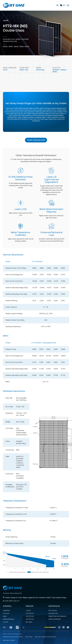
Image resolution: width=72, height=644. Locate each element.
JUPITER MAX (30, 616)
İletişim (6, 622)
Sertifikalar (53, 611)
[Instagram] (59, 627)
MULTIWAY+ (29, 622)
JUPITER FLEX (30, 619)
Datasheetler (53, 613)
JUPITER (28, 611)
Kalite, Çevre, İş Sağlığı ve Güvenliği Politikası (45, 637)
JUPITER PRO (30, 613)
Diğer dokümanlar (55, 619)
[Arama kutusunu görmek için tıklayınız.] (57, 5)
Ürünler (29, 606)
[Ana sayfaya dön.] (14, 5)
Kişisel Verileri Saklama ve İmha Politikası (13, 637)
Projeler (6, 613)
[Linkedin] (64, 627)
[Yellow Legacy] (50, 627)
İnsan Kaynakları (9, 619)
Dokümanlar (54, 606)
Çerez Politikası (29, 637)
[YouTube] (68, 627)
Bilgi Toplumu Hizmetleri (9, 640)
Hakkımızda (6, 611)
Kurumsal (7, 606)
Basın (5, 616)
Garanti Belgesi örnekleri (57, 616)
